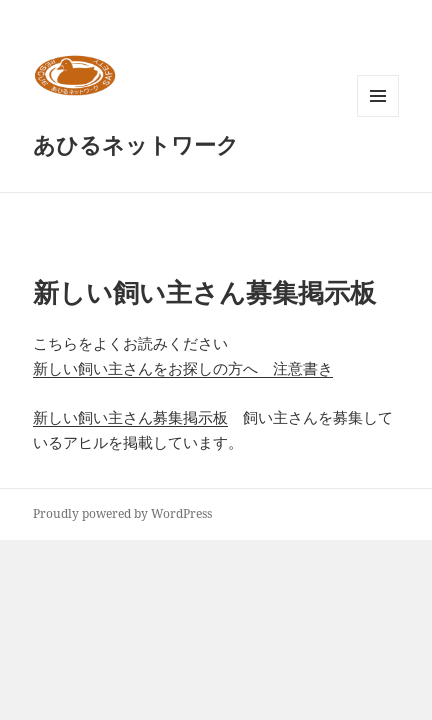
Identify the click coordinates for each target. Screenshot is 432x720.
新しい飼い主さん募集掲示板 (130, 417)
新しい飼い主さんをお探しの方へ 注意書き (183, 368)
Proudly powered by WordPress (122, 513)
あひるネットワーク (136, 144)
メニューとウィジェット (378, 116)
